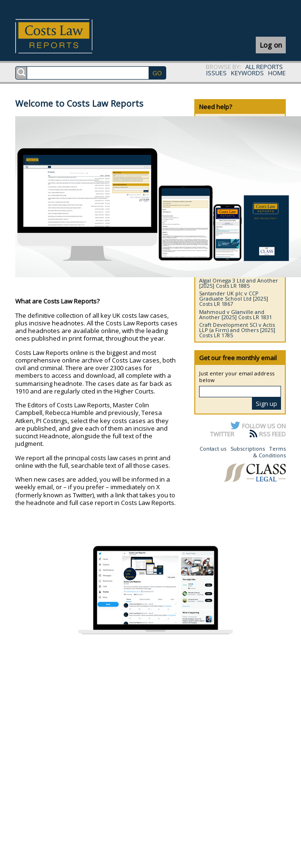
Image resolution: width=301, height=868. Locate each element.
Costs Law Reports (65, 36)
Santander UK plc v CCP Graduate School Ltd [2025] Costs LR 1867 (234, 298)
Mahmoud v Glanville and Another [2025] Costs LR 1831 (236, 314)
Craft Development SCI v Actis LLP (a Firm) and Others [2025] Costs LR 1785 (237, 330)
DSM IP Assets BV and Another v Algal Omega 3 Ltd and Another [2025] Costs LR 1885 (239, 280)
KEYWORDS (247, 73)
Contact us (213, 449)
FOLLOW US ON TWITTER (248, 430)
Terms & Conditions (269, 452)
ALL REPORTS (264, 67)
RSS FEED (272, 434)
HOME (277, 73)
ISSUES (216, 73)
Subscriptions (248, 449)
